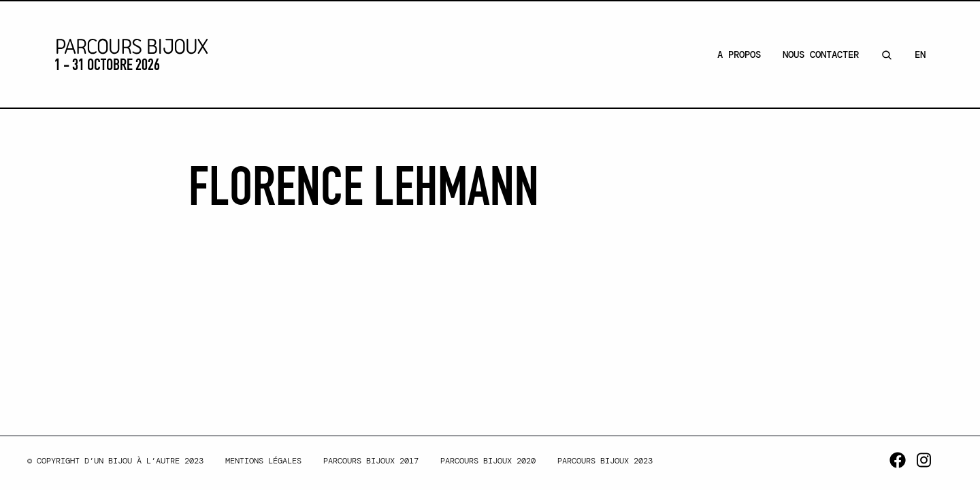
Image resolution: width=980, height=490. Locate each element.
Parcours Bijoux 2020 (488, 461)
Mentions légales (263, 461)
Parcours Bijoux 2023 (605, 461)
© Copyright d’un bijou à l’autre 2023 (115, 461)
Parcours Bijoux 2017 (371, 461)
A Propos (739, 54)
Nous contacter (821, 54)
